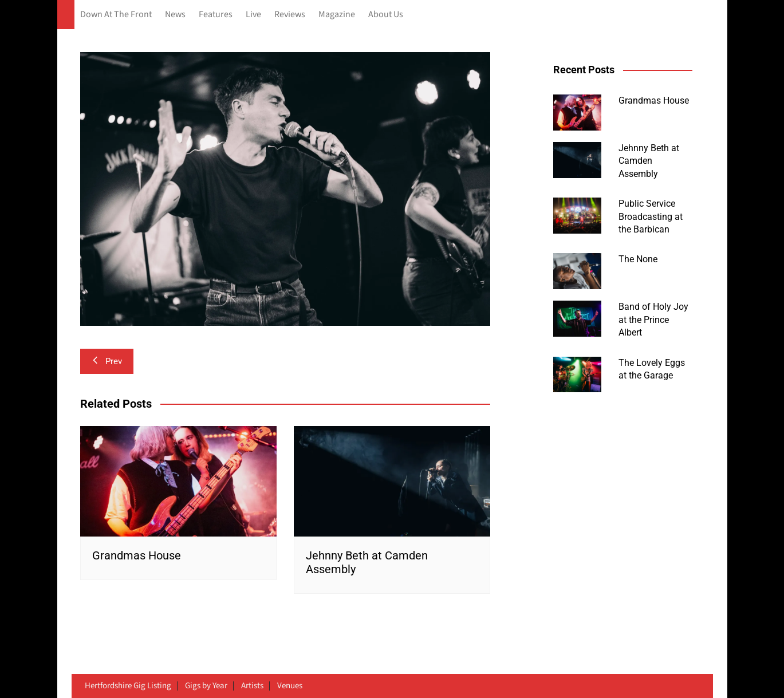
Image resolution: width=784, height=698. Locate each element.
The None (638, 259)
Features (216, 15)
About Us (386, 15)
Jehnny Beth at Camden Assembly (649, 161)
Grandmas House (137, 555)
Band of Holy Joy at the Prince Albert (653, 320)
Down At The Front (116, 15)
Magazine (337, 15)
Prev (107, 361)
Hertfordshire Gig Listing (128, 686)
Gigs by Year (206, 686)
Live (253, 15)
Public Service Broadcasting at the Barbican (651, 216)
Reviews (290, 15)
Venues (290, 686)
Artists (252, 686)
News (175, 15)
